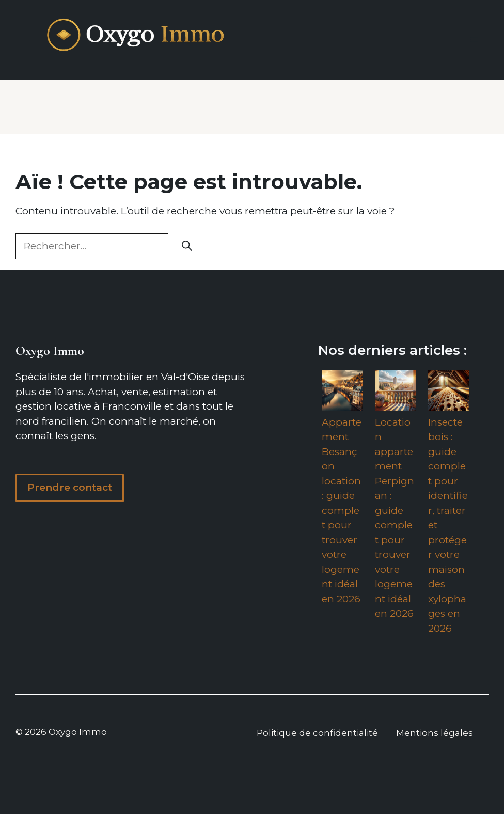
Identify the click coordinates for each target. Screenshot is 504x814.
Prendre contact (70, 487)
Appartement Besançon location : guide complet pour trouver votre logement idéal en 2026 (342, 511)
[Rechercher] (187, 247)
